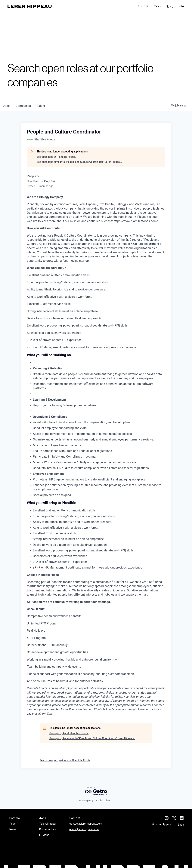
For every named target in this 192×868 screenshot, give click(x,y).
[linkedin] (183, 818)
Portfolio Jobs (48, 829)
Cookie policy (103, 801)
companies (23, 106)
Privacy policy (86, 801)
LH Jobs (44, 835)
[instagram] (168, 818)
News (170, 6)
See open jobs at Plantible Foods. (56, 157)
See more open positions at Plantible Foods (65, 760)
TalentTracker (48, 824)
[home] (30, 6)
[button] (181, 6)
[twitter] (175, 818)
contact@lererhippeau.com (86, 824)
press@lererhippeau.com (84, 829)
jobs (6, 106)
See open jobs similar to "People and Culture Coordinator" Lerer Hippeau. (79, 162)
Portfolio (144, 6)
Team (158, 6)
